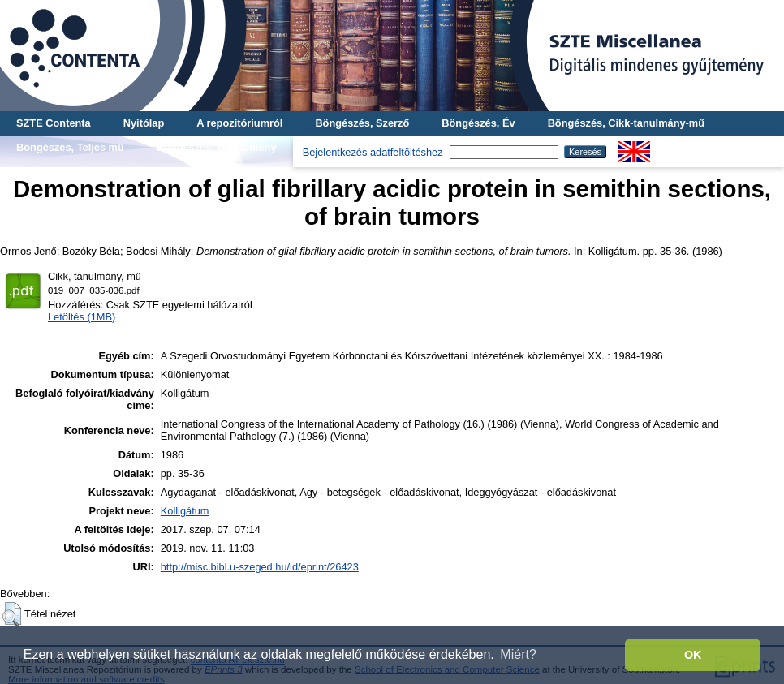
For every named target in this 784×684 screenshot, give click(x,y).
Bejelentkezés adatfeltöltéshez (373, 152)
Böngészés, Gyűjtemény (217, 147)
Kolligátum (185, 511)
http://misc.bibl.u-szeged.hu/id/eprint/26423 (260, 567)
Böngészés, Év (478, 123)
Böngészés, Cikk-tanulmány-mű (626, 123)
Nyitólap (144, 123)
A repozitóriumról (239, 123)
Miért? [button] (518, 654)
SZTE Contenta (54, 123)
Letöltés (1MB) (82, 317)
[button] (12, 614)
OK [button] (693, 655)
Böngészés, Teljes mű (70, 147)
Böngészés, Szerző (362, 123)
